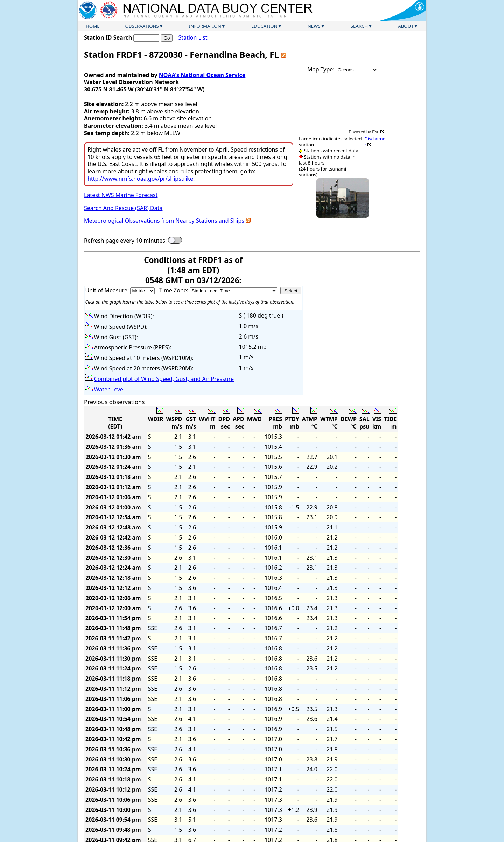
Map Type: (322, 69)
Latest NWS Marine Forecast (121, 195)
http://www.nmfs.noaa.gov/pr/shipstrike (140, 179)
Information (205, 26)
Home (93, 26)
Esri (376, 132)
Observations (142, 26)
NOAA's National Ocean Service (202, 75)
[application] (343, 105)
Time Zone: (174, 290)
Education (264, 26)
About (406, 26)
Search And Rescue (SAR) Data (123, 208)
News (314, 26)
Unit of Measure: (108, 290)
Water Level (109, 389)
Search (359, 26)
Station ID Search (108, 37)
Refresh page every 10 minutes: (125, 241)
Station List (193, 38)
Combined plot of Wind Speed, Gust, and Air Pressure (164, 379)
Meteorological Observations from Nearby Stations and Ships (164, 221)
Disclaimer (375, 142)
